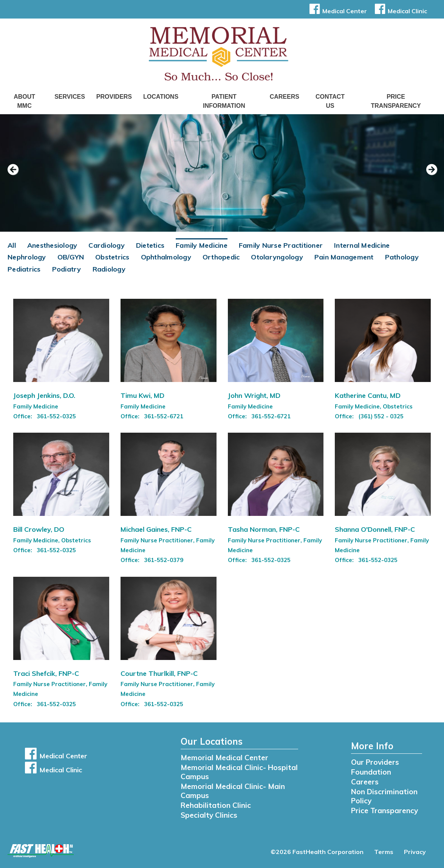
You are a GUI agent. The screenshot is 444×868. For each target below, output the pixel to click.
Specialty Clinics (209, 815)
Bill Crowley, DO (39, 529)
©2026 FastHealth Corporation (317, 852)
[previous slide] (17, 175)
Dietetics (150, 245)
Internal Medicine (362, 245)
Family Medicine (202, 245)
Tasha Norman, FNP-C (264, 529)
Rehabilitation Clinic (216, 805)
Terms (384, 852)
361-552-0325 (56, 416)
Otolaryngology (277, 257)
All (12, 245)
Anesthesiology (52, 245)
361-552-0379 (164, 560)
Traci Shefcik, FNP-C (46, 673)
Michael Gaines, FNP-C (156, 529)
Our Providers (375, 762)
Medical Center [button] (337, 11)
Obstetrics (112, 257)
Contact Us (330, 101)
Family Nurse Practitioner (281, 245)
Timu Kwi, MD (142, 395)
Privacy (415, 852)
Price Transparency (396, 101)
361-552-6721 (164, 416)
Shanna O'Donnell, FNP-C (375, 529)
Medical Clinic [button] (400, 11)
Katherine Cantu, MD (368, 395)
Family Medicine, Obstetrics (374, 406)
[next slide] (427, 175)
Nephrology (27, 257)
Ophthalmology (166, 257)
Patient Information (224, 101)
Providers (114, 97)
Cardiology (107, 245)
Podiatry (67, 269)
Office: (23, 416)
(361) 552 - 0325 (381, 416)
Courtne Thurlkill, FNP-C (159, 673)
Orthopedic (221, 257)
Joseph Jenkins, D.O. (44, 395)
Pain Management (344, 257)
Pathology (402, 257)
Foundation (371, 772)
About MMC (24, 101)
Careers (285, 97)
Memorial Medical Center (224, 758)
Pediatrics (24, 269)
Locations (161, 97)
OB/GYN (71, 257)
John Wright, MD (254, 395)
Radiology (109, 269)
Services (70, 97)
